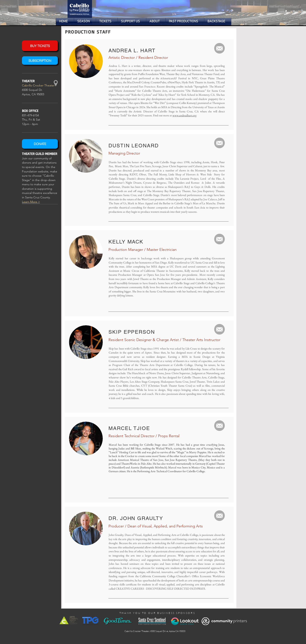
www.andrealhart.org (184, 115)
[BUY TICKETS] (40, 46)
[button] (85, 22)
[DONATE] (40, 144)
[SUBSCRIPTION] (40, 61)
